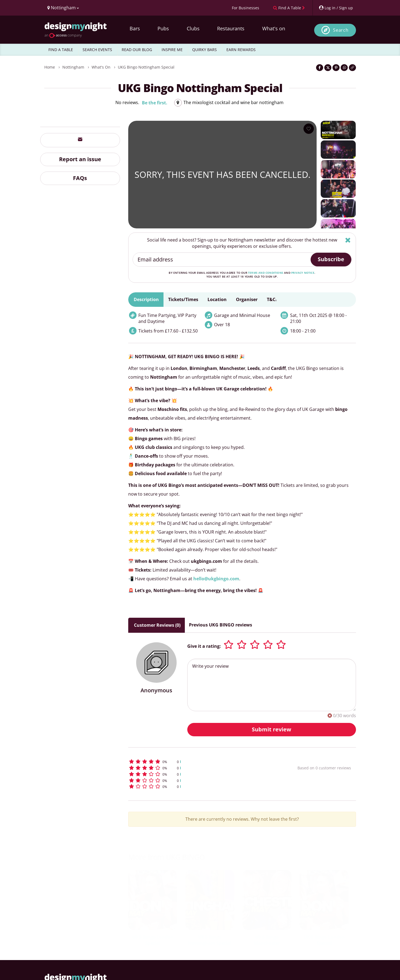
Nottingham (73, 67)
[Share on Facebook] (320, 68)
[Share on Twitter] (328, 68)
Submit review (271, 729)
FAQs (80, 178)
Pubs (163, 28)
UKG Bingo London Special (153, 940)
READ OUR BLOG (137, 50)
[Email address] (222, 260)
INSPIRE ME (172, 50)
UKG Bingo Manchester (267, 940)
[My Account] (336, 8)
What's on (274, 28)
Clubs (193, 28)
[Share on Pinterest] (336, 68)
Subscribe (331, 259)
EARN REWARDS (241, 50)
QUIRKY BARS (205, 50)
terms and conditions (266, 273)
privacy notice (303, 273)
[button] (203, 762)
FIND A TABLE (61, 50)
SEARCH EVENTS (97, 50)
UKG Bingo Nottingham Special (146, 67)
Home (50, 67)
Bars (135, 28)
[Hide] (348, 240)
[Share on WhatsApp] (344, 68)
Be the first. (155, 103)
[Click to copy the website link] (352, 68)
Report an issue (80, 159)
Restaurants (231, 28)
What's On (101, 67)
